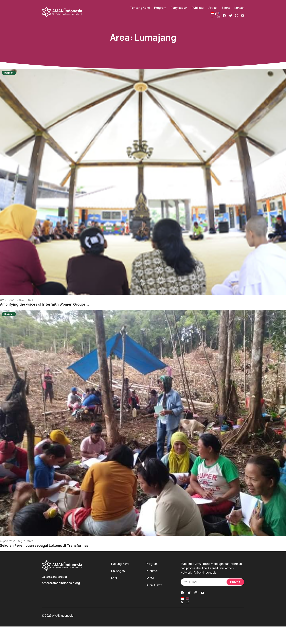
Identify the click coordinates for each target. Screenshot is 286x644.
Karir (114, 578)
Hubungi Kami (120, 564)
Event (226, 8)
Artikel (213, 8)
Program (160, 8)
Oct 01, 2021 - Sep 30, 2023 (17, 300)
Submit (235, 582)
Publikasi (198, 8)
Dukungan (118, 571)
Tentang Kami (140, 8)
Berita (150, 578)
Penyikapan (179, 8)
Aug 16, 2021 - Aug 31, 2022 (17, 541)
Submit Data (154, 585)
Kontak (239, 8)
